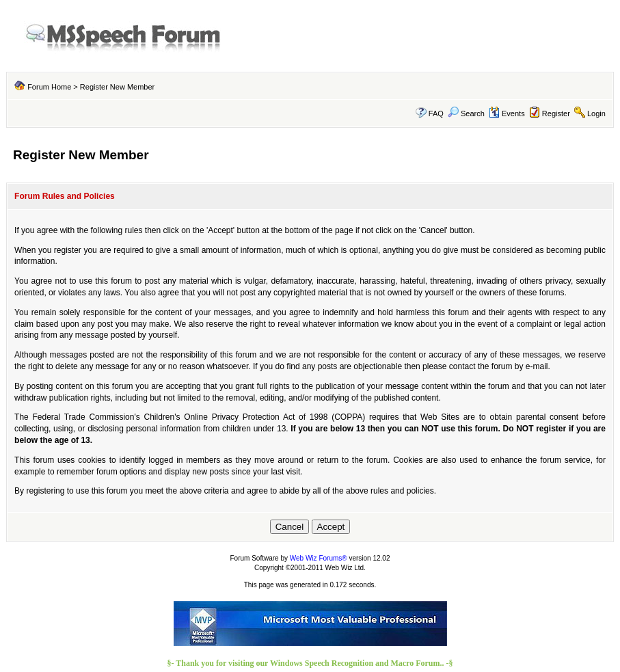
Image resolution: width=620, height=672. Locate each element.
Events (507, 113)
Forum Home (49, 87)
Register (556, 113)
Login (596, 113)
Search (466, 113)
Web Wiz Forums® (319, 558)
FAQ (436, 113)
